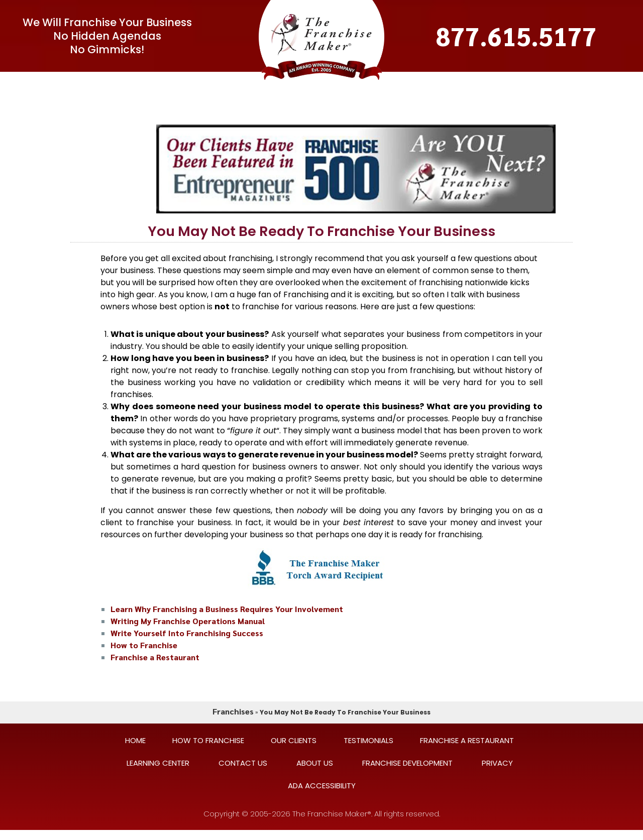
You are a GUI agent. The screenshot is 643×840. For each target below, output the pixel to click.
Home (63, 83)
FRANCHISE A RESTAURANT (467, 740)
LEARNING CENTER (555, 83)
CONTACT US (478, 83)
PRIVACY (497, 763)
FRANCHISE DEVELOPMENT (407, 763)
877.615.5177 (516, 36)
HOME (135, 740)
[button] (134, 83)
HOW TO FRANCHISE (208, 740)
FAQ (202, 83)
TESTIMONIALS (368, 83)
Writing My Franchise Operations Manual (188, 621)
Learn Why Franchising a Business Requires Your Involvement (227, 609)
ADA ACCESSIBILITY (322, 786)
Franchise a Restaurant (155, 657)
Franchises (233, 711)
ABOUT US (315, 763)
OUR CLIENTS (299, 83)
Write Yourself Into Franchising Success (187, 633)
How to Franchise (144, 645)
